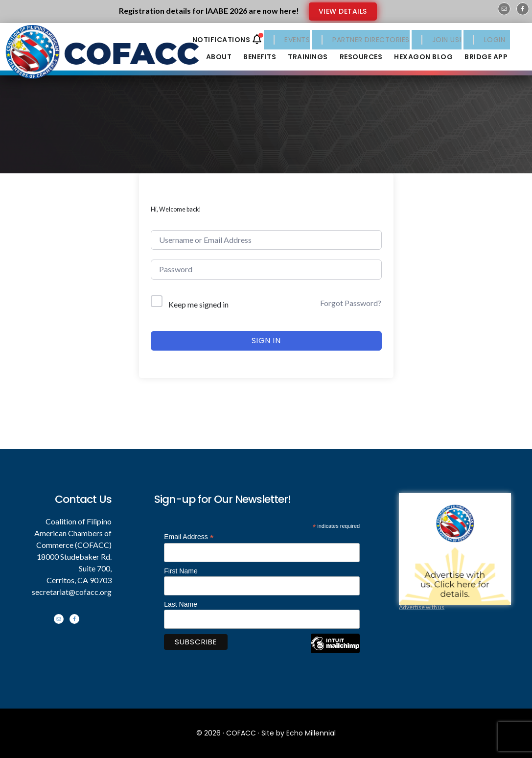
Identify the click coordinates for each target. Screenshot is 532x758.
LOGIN (495, 40)
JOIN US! (447, 40)
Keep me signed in (198, 304)
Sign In (266, 341)
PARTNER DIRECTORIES (371, 40)
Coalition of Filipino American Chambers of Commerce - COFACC (109, 55)
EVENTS (297, 40)
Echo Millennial (311, 733)
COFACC (241, 733)
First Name (181, 571)
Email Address (189, 537)
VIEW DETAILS (343, 11)
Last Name (181, 604)
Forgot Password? (351, 303)
